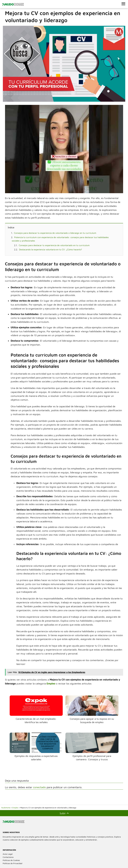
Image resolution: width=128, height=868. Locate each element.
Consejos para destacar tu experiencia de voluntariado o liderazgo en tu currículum (55, 233)
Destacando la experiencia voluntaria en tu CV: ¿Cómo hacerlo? (50, 249)
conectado (39, 787)
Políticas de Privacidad (12, 863)
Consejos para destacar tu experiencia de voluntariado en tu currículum (54, 245)
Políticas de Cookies (11, 860)
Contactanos (8, 857)
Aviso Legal (8, 854)
